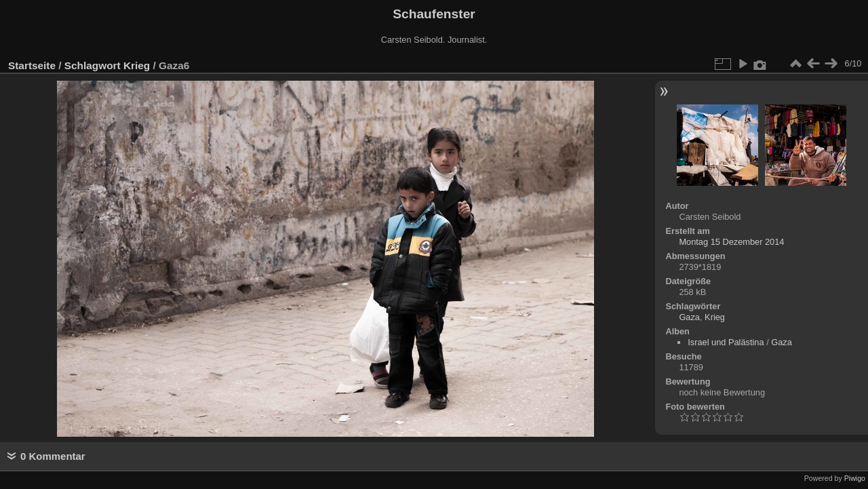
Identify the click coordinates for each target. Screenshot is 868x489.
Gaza (689, 317)
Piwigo (855, 478)
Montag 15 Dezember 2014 (731, 242)
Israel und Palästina (726, 342)
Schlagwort (93, 65)
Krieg (137, 65)
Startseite (32, 65)
